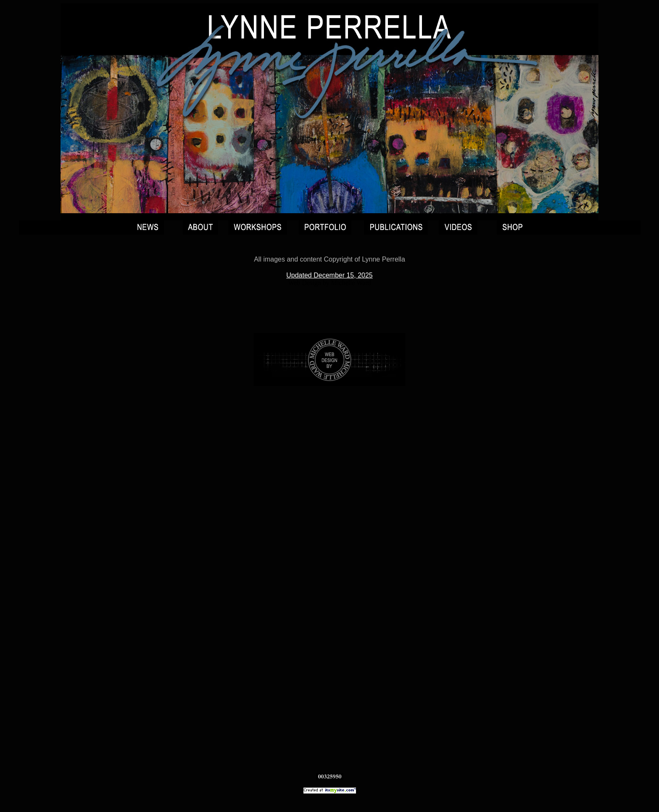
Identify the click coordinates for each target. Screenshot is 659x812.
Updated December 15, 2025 (329, 275)
